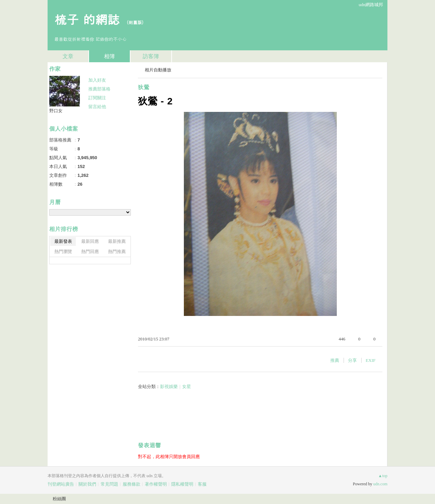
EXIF (371, 360)
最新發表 (63, 241)
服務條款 (132, 484)
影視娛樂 (169, 387)
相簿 (109, 56)
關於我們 (87, 484)
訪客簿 (151, 56)
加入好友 (97, 80)
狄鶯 (144, 87)
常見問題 (109, 484)
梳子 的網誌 (87, 19)
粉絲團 (59, 499)
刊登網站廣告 (61, 484)
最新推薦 (117, 241)
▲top (383, 476)
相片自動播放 (158, 70)
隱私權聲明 (182, 484)
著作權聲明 (156, 484)
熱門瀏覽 (63, 251)
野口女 (56, 111)
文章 (68, 56)
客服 (202, 484)
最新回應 (90, 241)
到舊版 (135, 22)
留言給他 (97, 107)
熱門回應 (90, 251)
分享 (352, 360)
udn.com (380, 484)
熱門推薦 (117, 251)
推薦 (335, 360)
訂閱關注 (97, 98)
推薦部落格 (99, 89)
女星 (187, 387)
